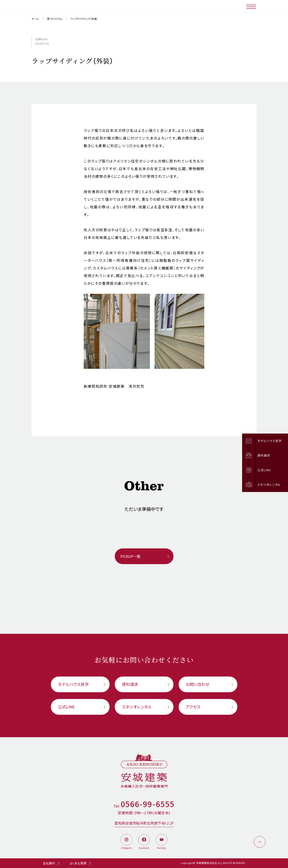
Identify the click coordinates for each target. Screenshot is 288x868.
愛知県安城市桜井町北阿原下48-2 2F (144, 823)
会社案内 (49, 863)
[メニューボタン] (251, 6)
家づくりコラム (55, 19)
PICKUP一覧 (130, 556)
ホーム (35, 19)
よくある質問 (78, 863)
